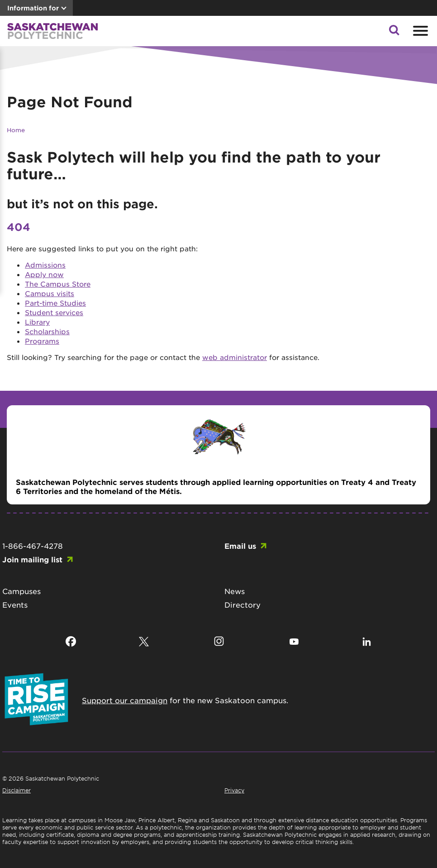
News (235, 591)
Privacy (234, 790)
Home (16, 130)
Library (37, 322)
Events (15, 604)
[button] (394, 33)
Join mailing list (32, 559)
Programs (42, 341)
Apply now (44, 274)
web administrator (235, 357)
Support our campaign (125, 700)
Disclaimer (17, 790)
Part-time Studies (55, 303)
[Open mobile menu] (419, 31)
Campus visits (50, 293)
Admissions (45, 265)
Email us (240, 546)
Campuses (21, 591)
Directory (242, 604)
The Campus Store (58, 284)
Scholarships (47, 331)
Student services (54, 312)
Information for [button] (33, 8)
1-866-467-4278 (33, 546)
